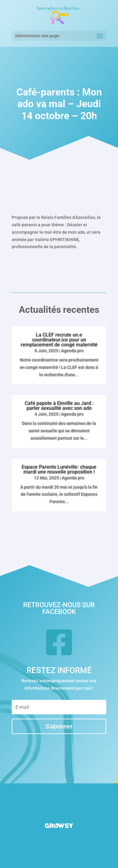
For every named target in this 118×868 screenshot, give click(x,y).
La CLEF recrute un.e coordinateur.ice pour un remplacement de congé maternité (59, 340)
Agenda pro (72, 351)
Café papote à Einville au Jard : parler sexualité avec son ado (59, 406)
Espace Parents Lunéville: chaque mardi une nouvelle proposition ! (59, 469)
